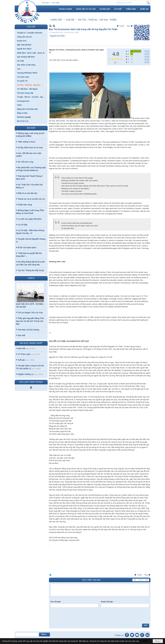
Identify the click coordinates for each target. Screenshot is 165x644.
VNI (146, 580)
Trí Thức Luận (24, 354)
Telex (141, 580)
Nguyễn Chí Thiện (57, 36)
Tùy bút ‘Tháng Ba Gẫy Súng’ (31, 270)
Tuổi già (21, 360)
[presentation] (71, 616)
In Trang (50, 575)
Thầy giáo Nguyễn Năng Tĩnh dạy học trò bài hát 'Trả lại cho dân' (30, 321)
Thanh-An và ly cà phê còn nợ (31, 199)
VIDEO (31, 278)
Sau (128, 26)
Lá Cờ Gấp (23, 225)
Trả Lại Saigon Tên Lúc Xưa (30, 313)
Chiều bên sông (25, 205)
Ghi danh (46, 3)
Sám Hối (21, 335)
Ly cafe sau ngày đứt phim (30, 219)
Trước (122, 26)
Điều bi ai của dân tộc (27, 193)
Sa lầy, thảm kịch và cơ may (30, 147)
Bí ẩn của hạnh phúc (27, 248)
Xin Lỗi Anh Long (26, 162)
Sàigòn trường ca (26, 374)
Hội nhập (56, 3)
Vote (147, 51)
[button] (31, 33)
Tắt (135, 580)
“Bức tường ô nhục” (27, 142)
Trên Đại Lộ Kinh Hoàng (28, 330)
